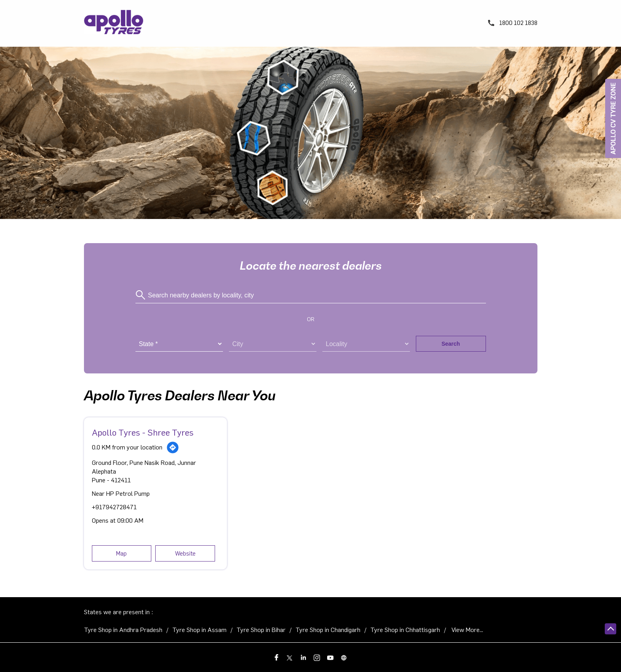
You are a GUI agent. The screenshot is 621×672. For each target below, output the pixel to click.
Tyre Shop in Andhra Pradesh (123, 630)
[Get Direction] (173, 447)
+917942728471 (114, 507)
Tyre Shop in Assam (199, 630)
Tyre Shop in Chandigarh (328, 630)
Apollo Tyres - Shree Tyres (143, 433)
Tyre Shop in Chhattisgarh (405, 630)
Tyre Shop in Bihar (261, 630)
